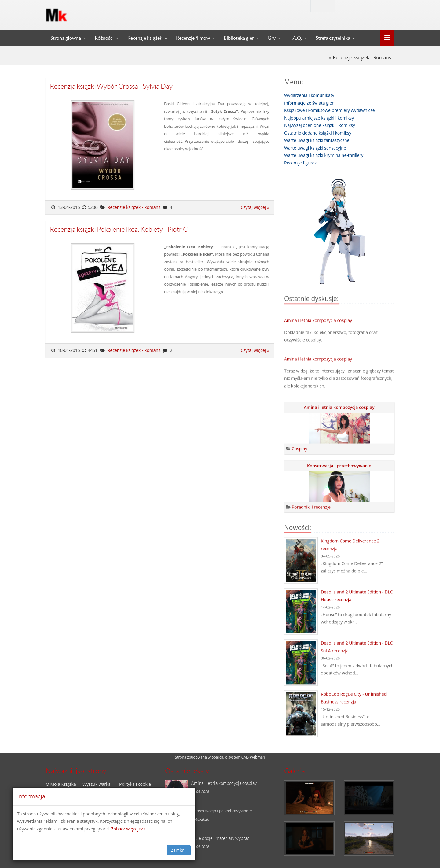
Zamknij (179, 850)
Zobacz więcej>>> (129, 829)
